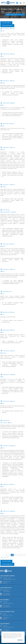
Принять (20, 640)
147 (24, 555)
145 (18, 555)
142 (9, 555)
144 (15, 555)
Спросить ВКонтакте (7, 26)
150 (8, 557)
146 (21, 555)
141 (6, 555)
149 (5, 557)
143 (12, 555)
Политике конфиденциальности (11, 638)
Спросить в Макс (6, 23)
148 (2, 557)
